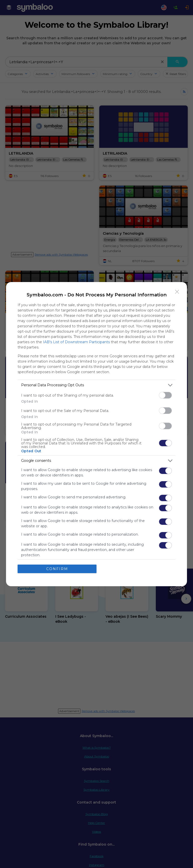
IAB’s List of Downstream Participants (76, 342)
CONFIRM (57, 569)
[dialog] (96, 434)
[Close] (177, 292)
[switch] (165, 395)
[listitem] (96, 385)
